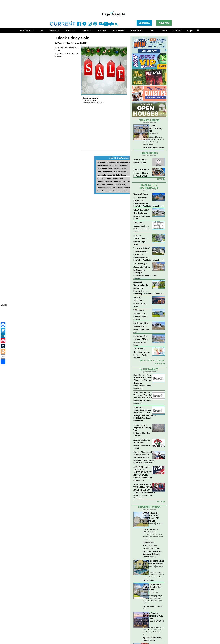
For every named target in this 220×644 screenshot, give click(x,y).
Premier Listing (149, 120)
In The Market (149, 369)
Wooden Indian (64, 43)
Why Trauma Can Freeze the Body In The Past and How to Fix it (144, 395)
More (160, 179)
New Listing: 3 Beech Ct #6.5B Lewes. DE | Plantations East (141, 266)
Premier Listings (149, 507)
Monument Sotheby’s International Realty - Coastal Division (146, 274)
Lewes (145, 592)
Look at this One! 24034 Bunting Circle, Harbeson (142, 250)
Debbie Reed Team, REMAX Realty (152, 639)
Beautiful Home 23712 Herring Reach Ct (141, 196)
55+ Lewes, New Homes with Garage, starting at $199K (141, 325)
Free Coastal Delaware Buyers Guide (141, 351)
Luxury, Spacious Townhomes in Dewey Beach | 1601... (153, 616)
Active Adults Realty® (155, 147)
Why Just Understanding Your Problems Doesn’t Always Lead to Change (144, 411)
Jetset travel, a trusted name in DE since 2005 (144, 461)
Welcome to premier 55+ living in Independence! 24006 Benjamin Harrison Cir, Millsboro (141, 312)
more (160, 501)
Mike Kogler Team (140, 243)
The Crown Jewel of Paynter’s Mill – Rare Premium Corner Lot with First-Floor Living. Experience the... (153, 141)
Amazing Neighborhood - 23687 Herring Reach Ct (141, 284)
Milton (145, 134)
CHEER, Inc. (141, 163)
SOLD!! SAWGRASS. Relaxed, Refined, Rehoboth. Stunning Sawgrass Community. (142, 237)
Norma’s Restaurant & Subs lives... (111, 175)
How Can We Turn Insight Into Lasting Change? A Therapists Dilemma (144, 379)
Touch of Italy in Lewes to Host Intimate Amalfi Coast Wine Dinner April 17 (141, 172)
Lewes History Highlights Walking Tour (142, 428)
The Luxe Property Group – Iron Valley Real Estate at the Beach (148, 203)
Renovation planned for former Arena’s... (114, 162)
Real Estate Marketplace (149, 186)
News (159, 361)
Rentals (159, 364)
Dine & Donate (140, 160)
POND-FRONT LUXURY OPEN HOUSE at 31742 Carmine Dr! (151, 517)
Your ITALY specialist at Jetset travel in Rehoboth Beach (144, 455)
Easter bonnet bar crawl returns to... (112, 172)
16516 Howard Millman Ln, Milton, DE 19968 (152, 128)
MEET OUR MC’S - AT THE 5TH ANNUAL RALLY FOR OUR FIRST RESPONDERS (145, 488)
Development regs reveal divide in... (112, 168)
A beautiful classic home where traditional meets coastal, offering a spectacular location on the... (153, 575)
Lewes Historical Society (142, 434)
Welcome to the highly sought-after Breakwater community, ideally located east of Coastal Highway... (153, 599)
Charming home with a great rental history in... (154, 562)
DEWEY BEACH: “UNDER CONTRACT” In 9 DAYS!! (141, 299)
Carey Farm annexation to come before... (114, 191)
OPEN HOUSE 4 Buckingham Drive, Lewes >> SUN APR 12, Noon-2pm (141, 212)
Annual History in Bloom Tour (142, 441)
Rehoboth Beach (149, 523)
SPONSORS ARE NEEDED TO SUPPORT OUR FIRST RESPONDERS (145, 471)
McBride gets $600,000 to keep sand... (113, 165)
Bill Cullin (150, 580)
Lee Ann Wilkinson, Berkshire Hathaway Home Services (152, 554)
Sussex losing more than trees (110, 178)
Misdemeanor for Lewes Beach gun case (114, 188)
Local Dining (149, 153)
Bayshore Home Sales (142, 217)
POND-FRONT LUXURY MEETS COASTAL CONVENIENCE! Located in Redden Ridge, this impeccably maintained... (153, 534)
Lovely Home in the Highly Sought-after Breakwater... (152, 587)
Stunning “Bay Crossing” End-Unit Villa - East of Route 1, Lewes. (141, 338)
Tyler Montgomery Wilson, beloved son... (114, 181)
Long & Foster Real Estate (152, 608)
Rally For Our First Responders (143, 479)
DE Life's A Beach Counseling (142, 387)
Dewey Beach (148, 621)
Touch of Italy (142, 176)
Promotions (146, 361)
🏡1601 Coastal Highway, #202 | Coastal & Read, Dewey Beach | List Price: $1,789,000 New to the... (153, 631)
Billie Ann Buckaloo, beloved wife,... (112, 185)
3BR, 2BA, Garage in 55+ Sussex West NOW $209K (140, 225)
